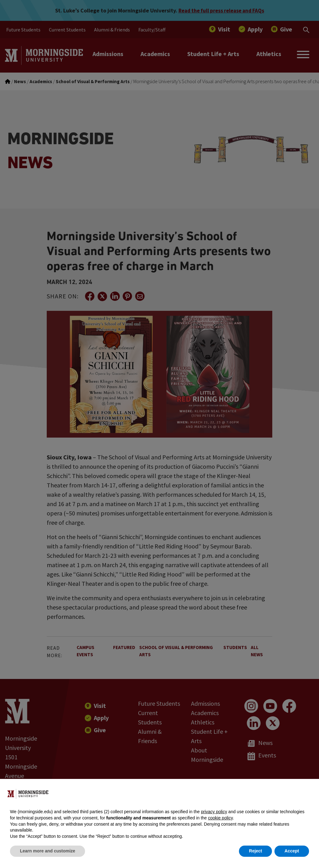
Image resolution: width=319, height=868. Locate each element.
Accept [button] (292, 851)
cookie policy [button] (220, 818)
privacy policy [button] (214, 812)
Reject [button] (255, 851)
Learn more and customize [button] (48, 851)
